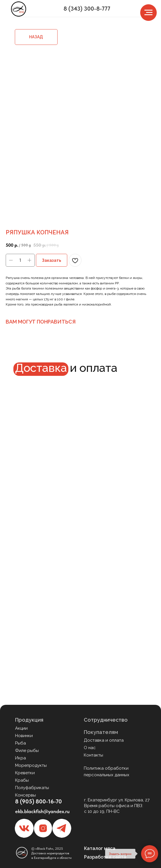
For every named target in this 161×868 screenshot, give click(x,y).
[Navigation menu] (148, 13)
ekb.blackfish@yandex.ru (42, 811)
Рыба (21, 743)
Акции (21, 728)
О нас (90, 748)
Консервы (26, 795)
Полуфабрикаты (32, 788)
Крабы (22, 780)
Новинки (24, 736)
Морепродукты (31, 765)
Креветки (25, 773)
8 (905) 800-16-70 (38, 801)
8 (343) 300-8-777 (87, 9)
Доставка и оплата (104, 740)
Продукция (29, 720)
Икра (21, 758)
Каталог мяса (100, 848)
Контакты (93, 755)
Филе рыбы (27, 751)
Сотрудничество (106, 720)
